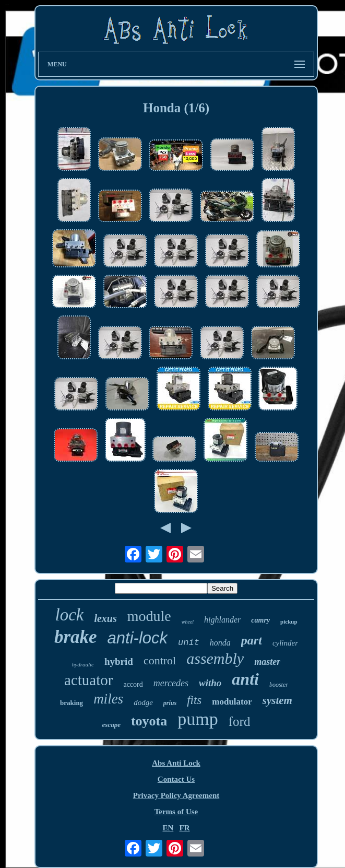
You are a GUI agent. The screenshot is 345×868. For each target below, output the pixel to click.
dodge (143, 702)
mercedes (171, 683)
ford (240, 722)
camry (260, 620)
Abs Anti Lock (176, 763)
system (277, 700)
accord (133, 684)
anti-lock (138, 638)
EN (168, 828)
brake (76, 637)
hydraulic (83, 664)
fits (194, 700)
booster (279, 685)
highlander (222, 620)
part (252, 640)
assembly (215, 658)
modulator (232, 702)
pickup (289, 621)
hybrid (119, 661)
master (267, 662)
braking (72, 703)
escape (111, 725)
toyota (149, 721)
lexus (105, 618)
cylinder (285, 643)
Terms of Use (176, 812)
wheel (188, 622)
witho (210, 683)
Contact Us (176, 779)
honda (220, 643)
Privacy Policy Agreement (176, 795)
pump (198, 719)
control (160, 660)
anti (245, 679)
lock (69, 615)
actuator (88, 680)
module (149, 616)
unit (189, 643)
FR (185, 828)
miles (108, 699)
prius (170, 703)
